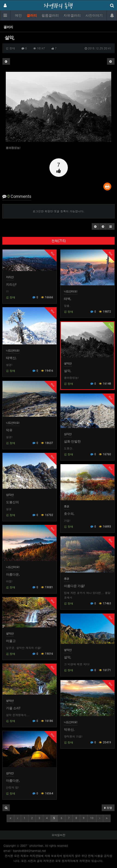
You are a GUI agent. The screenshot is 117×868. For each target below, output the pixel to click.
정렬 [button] (108, 808)
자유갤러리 (72, 15)
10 (92, 818)
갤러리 (32, 15)
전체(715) (59, 241)
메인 (18, 15)
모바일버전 (59, 835)
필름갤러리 (50, 15)
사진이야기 (94, 15)
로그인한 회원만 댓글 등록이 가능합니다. (58, 211)
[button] (96, 226)
